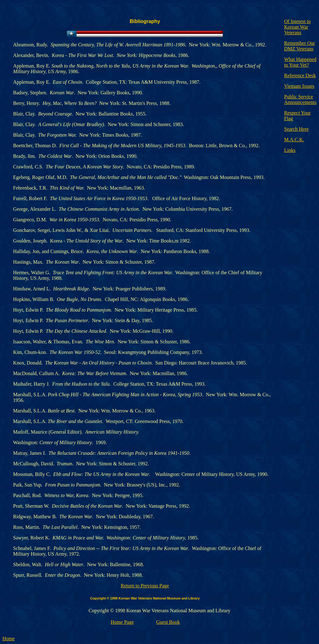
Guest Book (168, 622)
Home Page (122, 622)
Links (290, 150)
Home (9, 639)
